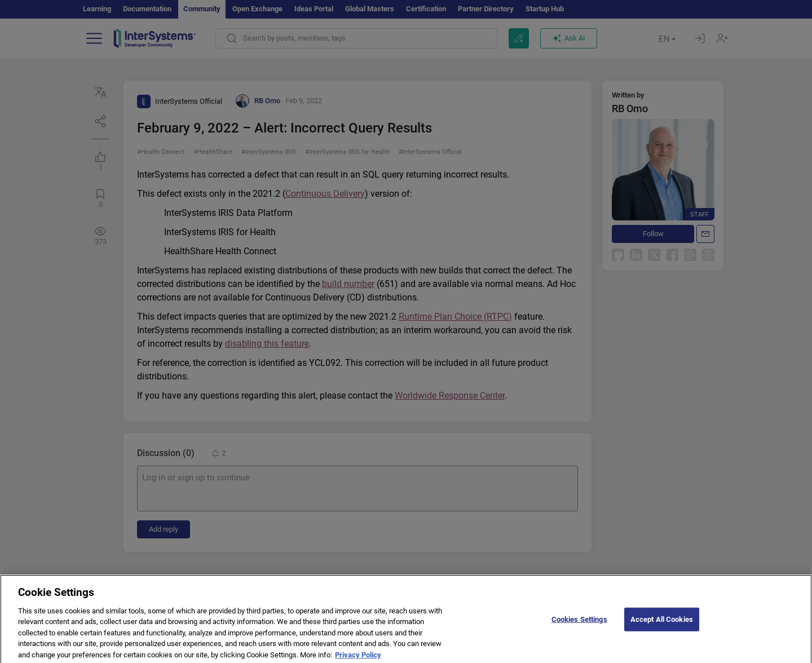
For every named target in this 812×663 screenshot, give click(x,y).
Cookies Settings (579, 625)
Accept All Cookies (662, 625)
